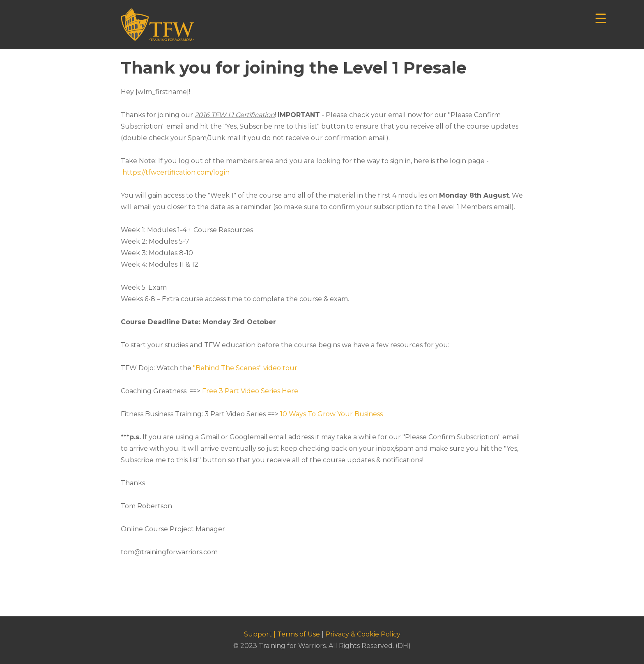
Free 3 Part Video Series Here (250, 391)
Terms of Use (299, 634)
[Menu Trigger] (601, 17)
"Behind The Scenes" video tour (245, 368)
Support (258, 634)
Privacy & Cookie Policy (363, 634)
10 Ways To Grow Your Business (331, 414)
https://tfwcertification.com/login (176, 172)
